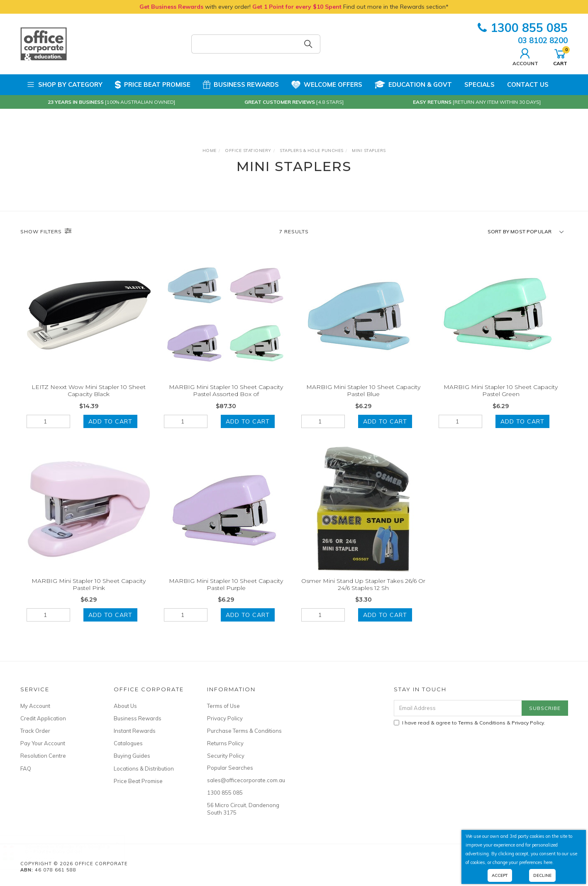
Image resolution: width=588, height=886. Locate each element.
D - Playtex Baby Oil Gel (62, 851)
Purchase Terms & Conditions (244, 731)
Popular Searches (230, 768)
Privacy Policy (225, 718)
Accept (500, 875)
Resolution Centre (43, 756)
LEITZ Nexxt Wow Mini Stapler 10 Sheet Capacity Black (89, 390)
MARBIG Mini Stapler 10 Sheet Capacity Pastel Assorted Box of (226, 390)
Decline (542, 875)
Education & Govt (413, 85)
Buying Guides (132, 756)
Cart (560, 56)
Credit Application (43, 718)
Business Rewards (241, 85)
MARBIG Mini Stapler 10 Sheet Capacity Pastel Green (501, 390)
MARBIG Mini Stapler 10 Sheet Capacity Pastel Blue (363, 390)
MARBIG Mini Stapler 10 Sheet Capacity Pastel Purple (226, 592)
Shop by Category (65, 85)
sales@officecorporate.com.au (244, 780)
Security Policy (226, 756)
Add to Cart (110, 421)
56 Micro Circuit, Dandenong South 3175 (243, 809)
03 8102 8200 (543, 40)
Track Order (35, 731)
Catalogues (128, 743)
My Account (35, 706)
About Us (125, 706)
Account (525, 56)
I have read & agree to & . (470, 723)
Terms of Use (223, 706)
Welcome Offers (327, 81)
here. (549, 862)
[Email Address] (458, 708)
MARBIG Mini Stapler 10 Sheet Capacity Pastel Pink (89, 592)
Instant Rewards (135, 731)
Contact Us (528, 84)
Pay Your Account (43, 743)
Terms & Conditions (482, 723)
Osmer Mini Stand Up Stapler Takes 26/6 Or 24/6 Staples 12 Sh (363, 592)
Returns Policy (225, 743)
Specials (479, 84)
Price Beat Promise (153, 85)
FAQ (26, 769)
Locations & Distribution (144, 769)
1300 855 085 (523, 28)
